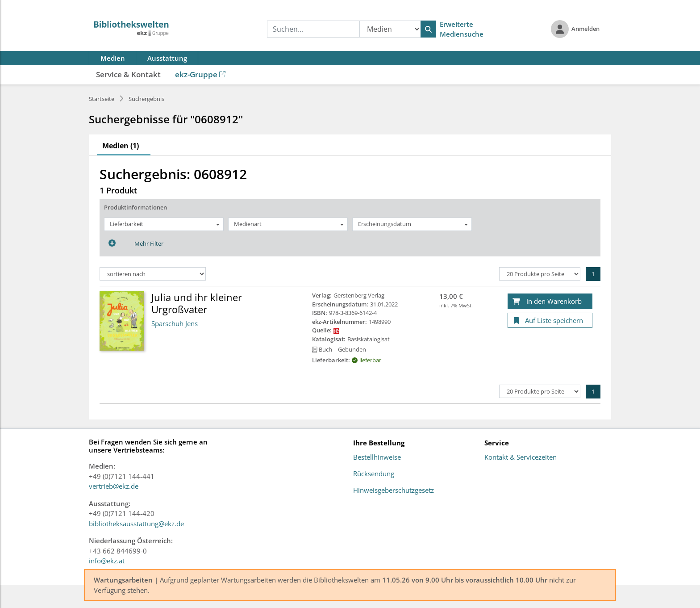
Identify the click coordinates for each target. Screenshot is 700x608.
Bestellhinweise (377, 457)
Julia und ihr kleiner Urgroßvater (197, 303)
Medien (113, 58)
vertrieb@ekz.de (114, 486)
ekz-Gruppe (200, 74)
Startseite (102, 99)
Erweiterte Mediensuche (462, 29)
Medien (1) (121, 146)
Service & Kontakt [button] (128, 74)
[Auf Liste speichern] (550, 321)
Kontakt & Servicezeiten (521, 457)
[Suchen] (428, 29)
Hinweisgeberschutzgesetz (394, 491)
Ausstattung (167, 58)
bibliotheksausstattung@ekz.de (136, 524)
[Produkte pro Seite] (540, 274)
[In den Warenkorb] (550, 301)
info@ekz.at (107, 561)
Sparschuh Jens (175, 323)
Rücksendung (374, 474)
